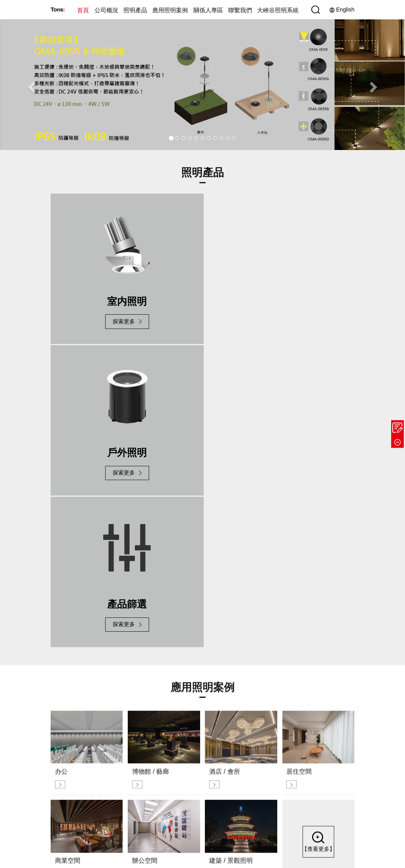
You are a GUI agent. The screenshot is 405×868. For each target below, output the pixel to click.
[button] (30, 84)
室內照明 (197, 751)
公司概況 (106, 10)
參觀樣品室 (342, 761)
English (342, 10)
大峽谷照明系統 (278, 10)
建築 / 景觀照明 (239, 801)
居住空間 (231, 771)
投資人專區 (283, 741)
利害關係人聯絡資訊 (293, 751)
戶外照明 (197, 761)
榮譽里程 (162, 761)
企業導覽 (162, 751)
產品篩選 (197, 771)
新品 (191, 741)
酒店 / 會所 (234, 761)
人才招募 (339, 771)
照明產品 (135, 10)
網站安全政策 (337, 847)
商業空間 (231, 781)
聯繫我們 (240, 10)
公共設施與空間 (239, 741)
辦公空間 (231, 791)
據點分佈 (339, 741)
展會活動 (162, 781)
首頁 (83, 10)
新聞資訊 (162, 771)
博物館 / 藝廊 (236, 751)
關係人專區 (208, 10)
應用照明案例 (170, 10)
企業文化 (162, 741)
